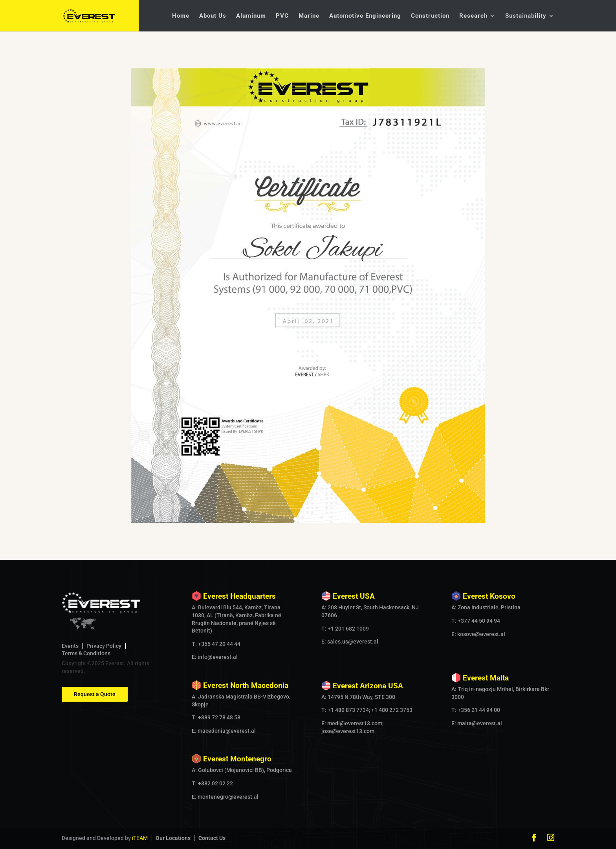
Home (181, 16)
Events (70, 646)
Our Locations (173, 838)
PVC (282, 16)
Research (473, 16)
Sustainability (526, 16)
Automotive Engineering (365, 16)
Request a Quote (95, 694)
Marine (309, 16)
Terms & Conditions (86, 653)
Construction (430, 16)
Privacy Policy (104, 646)
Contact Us (212, 838)
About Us (213, 16)
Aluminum (251, 16)
